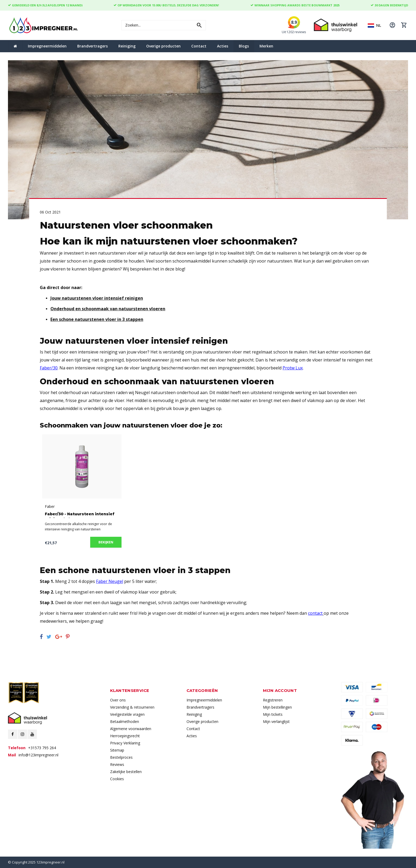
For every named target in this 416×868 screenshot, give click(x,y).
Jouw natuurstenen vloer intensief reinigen (97, 298)
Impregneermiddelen (47, 46)
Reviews (117, 764)
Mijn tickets (273, 714)
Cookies (117, 779)
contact (315, 613)
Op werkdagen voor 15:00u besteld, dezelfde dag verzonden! (166, 5)
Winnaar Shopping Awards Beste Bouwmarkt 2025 (295, 5)
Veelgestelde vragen (127, 714)
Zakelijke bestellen (126, 772)
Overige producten (163, 46)
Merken (266, 46)
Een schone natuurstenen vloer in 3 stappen (97, 319)
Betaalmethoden (125, 721)
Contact (199, 46)
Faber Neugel (110, 581)
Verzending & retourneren (132, 707)
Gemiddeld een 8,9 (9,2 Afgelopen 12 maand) (45, 5)
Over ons (118, 700)
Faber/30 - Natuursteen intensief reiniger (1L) (80, 515)
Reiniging (127, 46)
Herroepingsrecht (125, 736)
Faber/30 (49, 368)
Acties (223, 46)
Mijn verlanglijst (276, 721)
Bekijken (106, 542)
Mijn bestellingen (277, 707)
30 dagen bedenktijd (389, 5)
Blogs (244, 46)
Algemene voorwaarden (131, 729)
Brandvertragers (92, 46)
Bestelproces (121, 757)
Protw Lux (293, 368)
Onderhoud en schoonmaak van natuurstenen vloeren (108, 309)
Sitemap (117, 750)
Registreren (273, 700)
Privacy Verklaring (125, 743)
